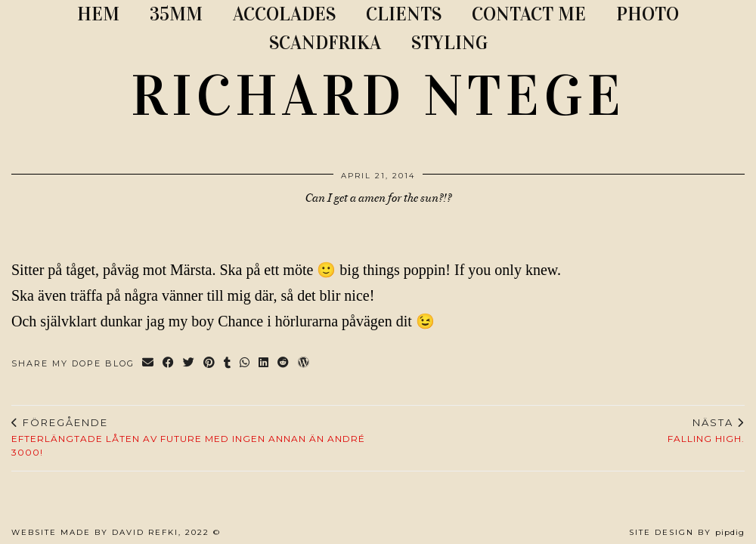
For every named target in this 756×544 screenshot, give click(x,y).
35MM (176, 14)
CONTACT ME (529, 14)
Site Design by (687, 532)
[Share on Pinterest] (210, 364)
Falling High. (706, 431)
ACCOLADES (284, 14)
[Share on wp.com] (304, 364)
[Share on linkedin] (264, 364)
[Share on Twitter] (189, 364)
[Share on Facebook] (169, 364)
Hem (98, 14)
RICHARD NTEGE (378, 96)
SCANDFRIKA (325, 43)
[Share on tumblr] (228, 364)
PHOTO (648, 14)
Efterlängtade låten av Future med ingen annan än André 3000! (195, 437)
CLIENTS (404, 14)
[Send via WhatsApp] (245, 364)
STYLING (449, 43)
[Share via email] (149, 364)
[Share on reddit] (284, 364)
